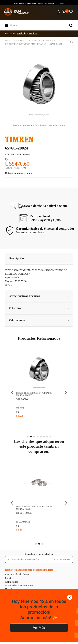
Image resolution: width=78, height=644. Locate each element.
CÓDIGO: (11, 154)
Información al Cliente (17, 574)
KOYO (28, 509)
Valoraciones (39, 320)
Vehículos (39, 308)
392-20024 (22, 399)
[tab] (39, 259)
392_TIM (20, 408)
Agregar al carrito (39, 638)
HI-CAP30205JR (25, 513)
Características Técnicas (39, 296)
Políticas (10, 578)
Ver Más (39, 618)
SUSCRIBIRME (62, 560)
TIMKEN (29, 395)
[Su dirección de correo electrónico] (29, 559)
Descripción (39, 258)
